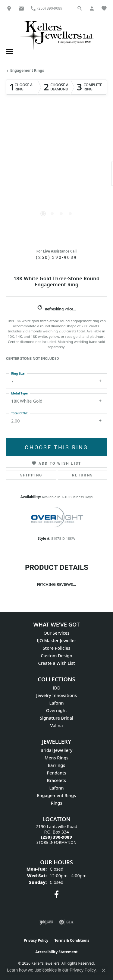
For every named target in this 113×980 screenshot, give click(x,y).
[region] (56, 177)
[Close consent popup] (104, 970)
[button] (80, 8)
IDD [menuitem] (56, 688)
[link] (9, 8)
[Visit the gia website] (66, 922)
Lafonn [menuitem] (57, 703)
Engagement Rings (27, 70)
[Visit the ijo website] (46, 922)
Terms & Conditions (72, 940)
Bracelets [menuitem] (56, 780)
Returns (83, 475)
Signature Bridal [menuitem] (56, 718)
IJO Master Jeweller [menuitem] (56, 641)
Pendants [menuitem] (56, 773)
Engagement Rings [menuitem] (56, 795)
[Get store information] (56, 842)
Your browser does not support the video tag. (57, 149)
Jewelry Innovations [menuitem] (56, 695)
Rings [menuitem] (57, 803)
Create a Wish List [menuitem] (56, 663)
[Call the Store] (56, 837)
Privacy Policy (36, 940)
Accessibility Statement (56, 952)
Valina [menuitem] (57, 726)
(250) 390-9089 (56, 257)
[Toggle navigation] (9, 52)
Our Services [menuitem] (56, 633)
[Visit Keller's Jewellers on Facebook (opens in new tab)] (56, 894)
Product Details (57, 567)
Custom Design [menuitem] (56, 656)
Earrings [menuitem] (56, 765)
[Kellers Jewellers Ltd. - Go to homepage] (57, 35)
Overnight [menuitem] (57, 710)
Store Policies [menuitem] (57, 648)
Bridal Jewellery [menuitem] (57, 750)
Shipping (31, 475)
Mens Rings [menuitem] (56, 758)
